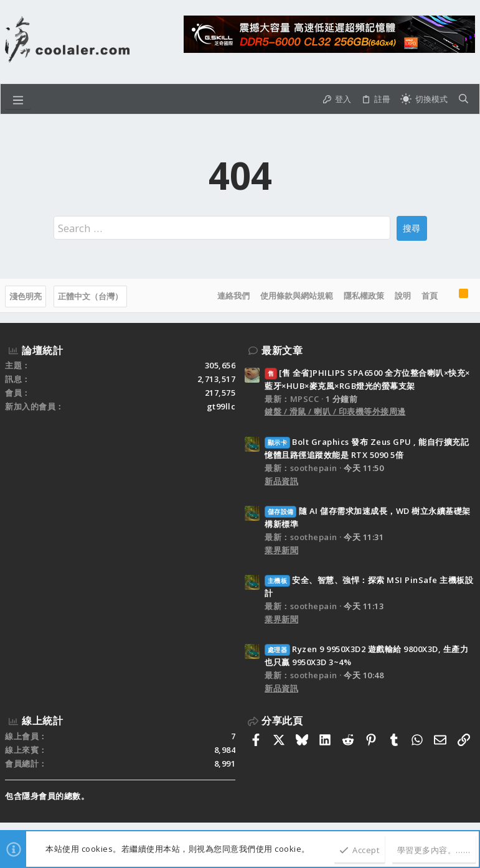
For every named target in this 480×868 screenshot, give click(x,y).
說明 (403, 296)
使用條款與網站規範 (297, 296)
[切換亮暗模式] (424, 99)
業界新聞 (281, 550)
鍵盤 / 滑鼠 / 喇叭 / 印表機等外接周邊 (335, 411)
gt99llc (221, 406)
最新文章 (282, 350)
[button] (18, 99)
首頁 (430, 296)
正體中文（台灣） (90, 296)
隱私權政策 (364, 296)
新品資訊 (281, 481)
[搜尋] (464, 99)
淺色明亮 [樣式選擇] (26, 296)
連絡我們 (233, 296)
